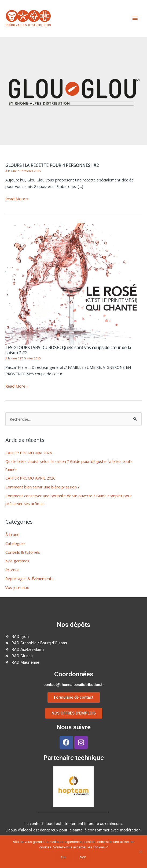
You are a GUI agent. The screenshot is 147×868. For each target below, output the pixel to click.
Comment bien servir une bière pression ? (43, 487)
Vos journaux (17, 587)
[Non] (140, 852)
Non (83, 857)
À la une (11, 171)
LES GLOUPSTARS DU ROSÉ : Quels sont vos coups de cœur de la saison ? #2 (68, 350)
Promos (12, 570)
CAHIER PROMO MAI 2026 (29, 453)
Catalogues (15, 543)
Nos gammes (17, 561)
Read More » (17, 199)
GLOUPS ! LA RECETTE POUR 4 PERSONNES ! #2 (52, 165)
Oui (64, 857)
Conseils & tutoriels (23, 552)
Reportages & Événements (29, 578)
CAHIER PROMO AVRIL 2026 (30, 478)
